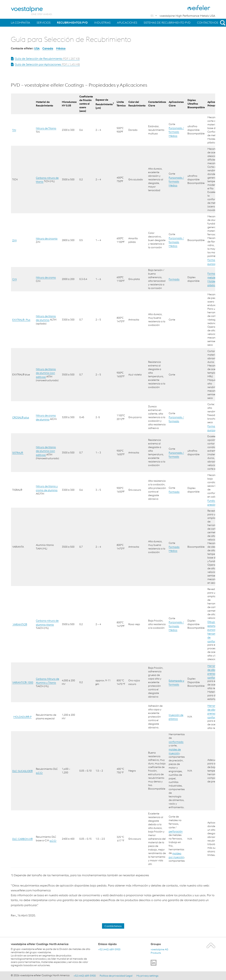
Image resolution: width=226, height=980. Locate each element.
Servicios (44, 23)
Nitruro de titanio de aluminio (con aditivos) (46, 373)
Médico (173, 136)
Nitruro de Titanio (46, 128)
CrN (15, 279)
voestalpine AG (159, 949)
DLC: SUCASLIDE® (22, 771)
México (61, 48)
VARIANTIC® (20, 624)
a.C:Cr (39, 773)
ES (152, 16)
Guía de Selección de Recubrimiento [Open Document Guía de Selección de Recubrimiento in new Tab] (47, 59)
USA (37, 48)
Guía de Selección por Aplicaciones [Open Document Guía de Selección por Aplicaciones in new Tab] (47, 64)
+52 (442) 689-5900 (109, 949)
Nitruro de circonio (47, 238)
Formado (174, 279)
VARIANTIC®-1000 (23, 682)
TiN (14, 130)
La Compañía (20, 23)
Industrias (102, 23)
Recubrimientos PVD (72, 23)
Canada (48, 48)
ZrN (14, 240)
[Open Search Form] (222, 23)
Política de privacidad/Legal (116, 975)
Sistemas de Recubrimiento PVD (167, 23)
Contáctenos (208, 23)
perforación (176, 831)
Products (156, 953)
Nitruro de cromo (46, 277)
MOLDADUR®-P (22, 717)
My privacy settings (147, 975)
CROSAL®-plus (21, 417)
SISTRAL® (18, 453)
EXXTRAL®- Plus (21, 320)
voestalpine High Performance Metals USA (187, 16)
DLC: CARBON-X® (22, 839)
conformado (176, 742)
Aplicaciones (127, 23)
